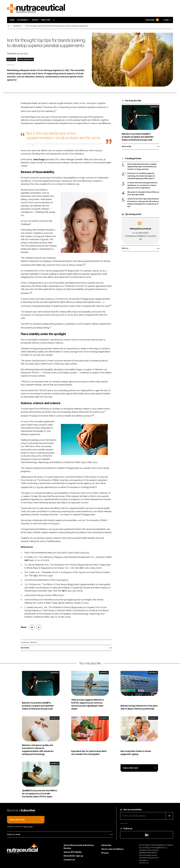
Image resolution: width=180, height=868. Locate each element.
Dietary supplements (26, 59)
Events (35, 20)
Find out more (14, 835)
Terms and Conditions (112, 849)
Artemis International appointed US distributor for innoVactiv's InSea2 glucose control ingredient (142, 185)
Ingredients (11, 59)
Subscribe (152, 20)
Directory (46, 20)
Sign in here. (28, 827)
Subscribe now (131, 768)
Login (166, 20)
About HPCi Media (73, 852)
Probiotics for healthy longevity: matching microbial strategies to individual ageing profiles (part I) (141, 176)
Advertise (106, 845)
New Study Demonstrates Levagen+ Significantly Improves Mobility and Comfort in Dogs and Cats (142, 167)
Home (12, 20)
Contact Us (69, 860)
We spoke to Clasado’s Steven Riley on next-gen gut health (143, 193)
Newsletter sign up (73, 856)
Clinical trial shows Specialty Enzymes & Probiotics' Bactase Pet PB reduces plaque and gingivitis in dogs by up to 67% (143, 203)
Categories (22, 20)
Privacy (105, 853)
